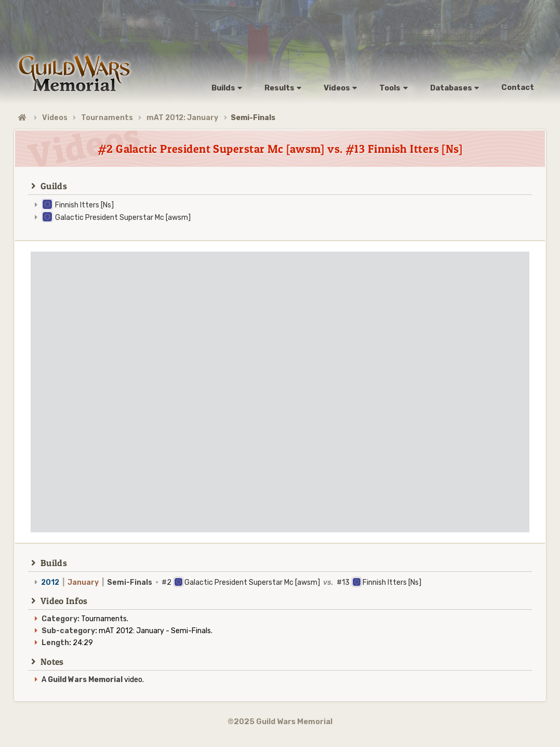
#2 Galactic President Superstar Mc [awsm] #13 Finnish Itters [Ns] (231, 582)
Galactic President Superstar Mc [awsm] (123, 218)
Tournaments (107, 118)
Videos (55, 118)
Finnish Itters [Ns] (84, 205)
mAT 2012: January (182, 118)
